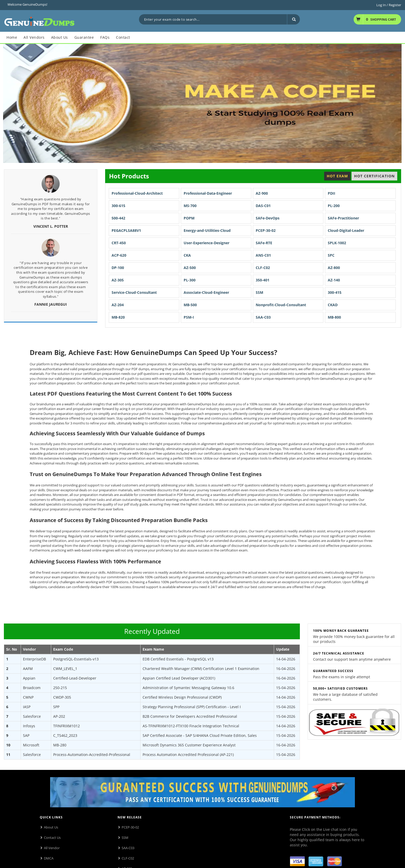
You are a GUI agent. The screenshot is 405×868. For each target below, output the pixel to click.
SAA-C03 (263, 317)
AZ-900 (262, 193)
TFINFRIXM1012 (67, 726)
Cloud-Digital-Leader (346, 230)
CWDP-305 (62, 697)
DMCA (49, 858)
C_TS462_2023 (65, 735)
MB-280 (60, 745)
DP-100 (118, 268)
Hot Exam (337, 176)
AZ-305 (118, 280)
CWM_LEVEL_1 (65, 669)
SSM (259, 292)
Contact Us (52, 838)
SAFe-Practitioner (343, 218)
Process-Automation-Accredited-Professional (92, 755)
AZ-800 (334, 268)
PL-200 (334, 206)
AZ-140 (334, 280)
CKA (187, 255)
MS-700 (190, 206)
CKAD (333, 305)
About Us (51, 827)
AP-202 (59, 716)
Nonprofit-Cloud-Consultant (281, 305)
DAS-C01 (263, 206)
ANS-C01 (263, 255)
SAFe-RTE (264, 243)
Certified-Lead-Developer (75, 678)
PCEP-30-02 (266, 230)
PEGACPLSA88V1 (126, 230)
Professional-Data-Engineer (208, 193)
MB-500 (190, 305)
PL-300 (190, 280)
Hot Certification (374, 176)
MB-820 (118, 317)
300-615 (118, 206)
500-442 (118, 218)
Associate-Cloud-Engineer (206, 292)
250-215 (60, 688)
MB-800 (334, 317)
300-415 (335, 292)
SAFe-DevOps (268, 218)
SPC (331, 255)
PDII (332, 193)
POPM (189, 218)
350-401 (263, 280)
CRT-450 (119, 243)
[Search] (293, 19)
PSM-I (189, 317)
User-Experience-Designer (207, 243)
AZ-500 (190, 268)
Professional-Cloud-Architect (137, 193)
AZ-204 (118, 305)
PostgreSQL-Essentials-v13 (76, 659)
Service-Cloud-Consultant (134, 292)
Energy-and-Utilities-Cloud (207, 230)
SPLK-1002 (337, 243)
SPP (56, 707)
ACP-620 (119, 255)
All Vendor (52, 848)
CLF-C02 (263, 268)
